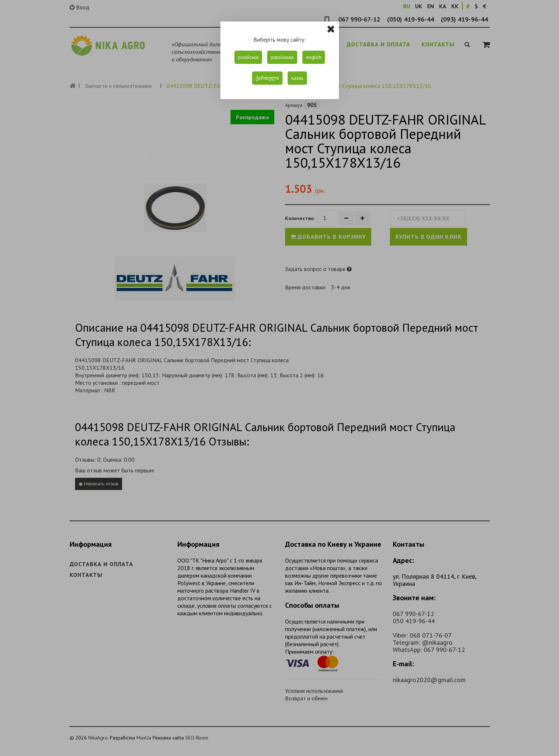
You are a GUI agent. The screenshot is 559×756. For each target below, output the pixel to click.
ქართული (267, 78)
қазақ (297, 78)
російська (248, 57)
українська (282, 57)
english (314, 57)
